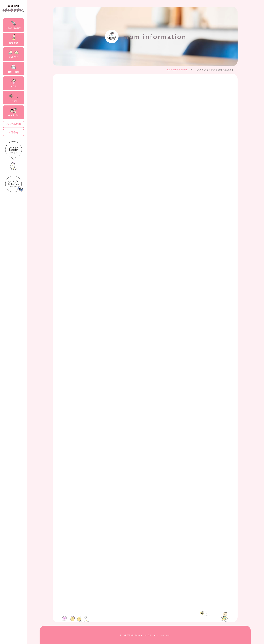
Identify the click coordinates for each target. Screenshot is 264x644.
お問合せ (13, 133)
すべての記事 (14, 124)
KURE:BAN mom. (178, 70)
